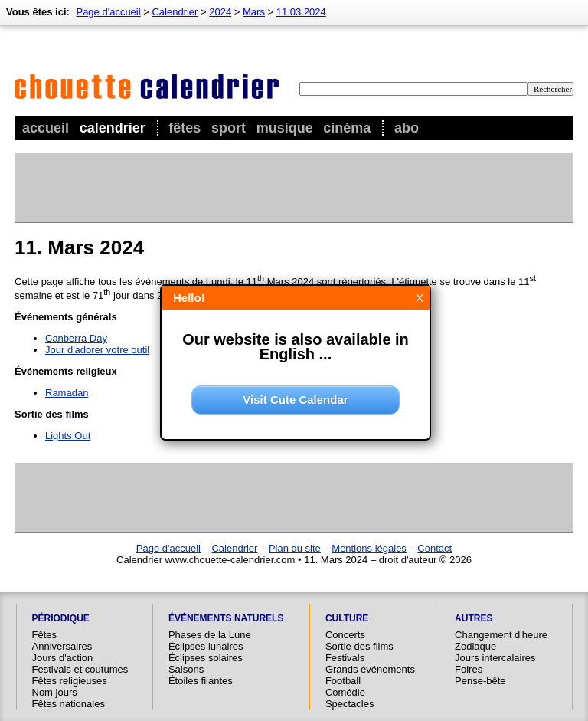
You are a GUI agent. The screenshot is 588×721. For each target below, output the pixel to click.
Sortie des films (359, 646)
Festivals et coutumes (80, 669)
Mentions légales (369, 548)
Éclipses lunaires (206, 646)
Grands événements (370, 669)
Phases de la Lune (210, 635)
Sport (229, 128)
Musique (285, 128)
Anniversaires (62, 646)
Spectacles (350, 704)
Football (343, 681)
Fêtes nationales (69, 704)
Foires (469, 669)
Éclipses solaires (206, 658)
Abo (407, 128)
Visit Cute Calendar (295, 400)
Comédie (345, 692)
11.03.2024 (301, 12)
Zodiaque (475, 646)
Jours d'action (63, 658)
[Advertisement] (293, 188)
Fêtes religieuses (70, 681)
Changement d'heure (501, 635)
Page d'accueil (108, 12)
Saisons (186, 669)
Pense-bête (480, 681)
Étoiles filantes (201, 681)
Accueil (46, 128)
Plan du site (295, 548)
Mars (254, 12)
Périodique (61, 618)
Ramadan (67, 393)
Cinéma (347, 128)
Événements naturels (226, 618)
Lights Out (68, 436)
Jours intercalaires (495, 658)
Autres (474, 618)
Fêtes (185, 128)
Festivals (345, 658)
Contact (434, 548)
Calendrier (113, 128)
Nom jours (55, 692)
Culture (347, 618)
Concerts (345, 635)
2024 (220, 12)
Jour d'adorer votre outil (97, 350)
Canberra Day (76, 338)
